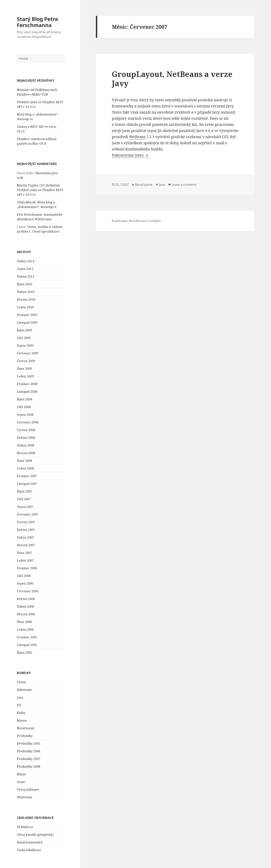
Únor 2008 (24, 461)
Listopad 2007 (27, 484)
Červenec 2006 (28, 591)
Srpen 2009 (25, 346)
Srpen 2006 (25, 583)
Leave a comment (184, 185)
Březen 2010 (26, 300)
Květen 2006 (26, 599)
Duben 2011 (26, 276)
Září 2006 (24, 576)
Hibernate (24, 690)
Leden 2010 (25, 307)
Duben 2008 (26, 445)
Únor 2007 (24, 553)
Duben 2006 (26, 606)
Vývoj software (28, 790)
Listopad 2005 (27, 645)
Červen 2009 (26, 361)
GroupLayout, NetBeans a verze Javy (172, 79)
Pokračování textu (131, 155)
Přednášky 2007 (29, 759)
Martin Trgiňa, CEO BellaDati (38, 185)
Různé (21, 774)
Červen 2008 (26, 430)
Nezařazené (26, 728)
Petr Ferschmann (29, 215)
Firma (21, 682)
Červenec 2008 (28, 422)
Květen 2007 (26, 530)
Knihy (21, 713)
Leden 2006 (25, 630)
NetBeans (137, 137)
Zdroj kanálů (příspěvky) (35, 835)
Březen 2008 (26, 453)
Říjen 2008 (25, 399)
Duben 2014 (26, 261)
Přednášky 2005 (29, 743)
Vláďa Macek (26, 202)
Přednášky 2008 (29, 767)
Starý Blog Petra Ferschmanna (37, 22)
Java (20, 697)
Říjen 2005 (25, 653)
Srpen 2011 (25, 269)
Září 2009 (24, 338)
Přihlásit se (25, 827)
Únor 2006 (24, 622)
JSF (19, 705)
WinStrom (24, 797)
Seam (21, 782)
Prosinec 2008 (27, 384)
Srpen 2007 (25, 507)
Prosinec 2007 (27, 476)
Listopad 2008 (27, 392)
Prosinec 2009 (27, 315)
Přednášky (25, 736)
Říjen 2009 (25, 330)
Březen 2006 (26, 614)
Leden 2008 (25, 468)
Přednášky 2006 (29, 751)
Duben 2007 (26, 537)
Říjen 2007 (25, 491)
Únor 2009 (24, 369)
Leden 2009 (25, 376)
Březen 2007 (26, 545)
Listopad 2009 (27, 323)
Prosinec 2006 (27, 568)
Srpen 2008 (25, 415)
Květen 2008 (26, 438)
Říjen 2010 (25, 284)
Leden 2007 (25, 560)
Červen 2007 (26, 522)
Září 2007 (24, 499)
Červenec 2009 (28, 353)
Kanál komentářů (30, 842)
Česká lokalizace (29, 850)
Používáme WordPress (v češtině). (137, 221)
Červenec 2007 (28, 514)
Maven (22, 720)
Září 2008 (24, 407)
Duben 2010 (26, 292)
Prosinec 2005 (27, 637)
